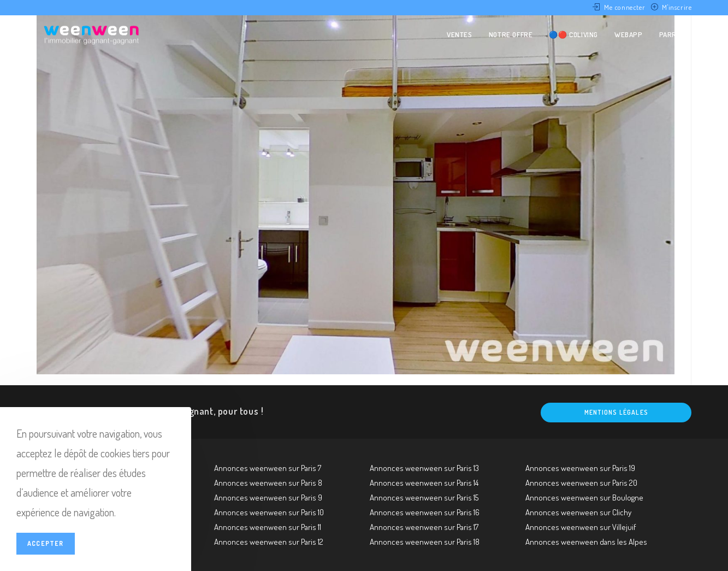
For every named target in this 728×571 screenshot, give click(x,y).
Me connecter (625, 7)
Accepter (46, 543)
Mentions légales (616, 412)
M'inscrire (677, 7)
